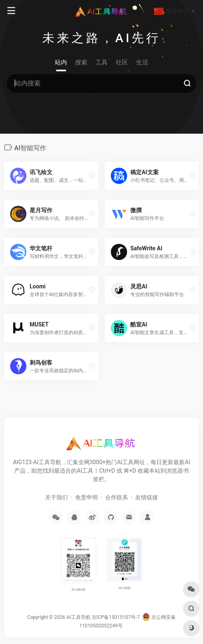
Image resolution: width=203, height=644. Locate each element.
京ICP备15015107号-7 (116, 617)
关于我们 (56, 497)
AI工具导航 (78, 617)
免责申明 (86, 497)
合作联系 (117, 497)
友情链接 (147, 497)
